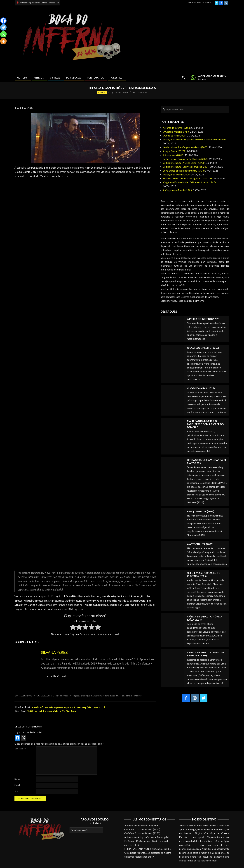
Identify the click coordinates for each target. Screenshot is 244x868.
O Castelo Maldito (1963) (176, 132)
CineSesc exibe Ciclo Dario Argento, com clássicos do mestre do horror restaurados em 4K (148, 853)
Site (16, 791)
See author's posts (56, 676)
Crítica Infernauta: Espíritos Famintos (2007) (186, 167)
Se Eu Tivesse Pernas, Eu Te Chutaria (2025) (186, 159)
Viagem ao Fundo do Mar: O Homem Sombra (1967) (189, 182)
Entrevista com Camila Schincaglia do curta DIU (187, 178)
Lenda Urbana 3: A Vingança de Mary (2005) (186, 147)
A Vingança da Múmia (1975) (178, 190)
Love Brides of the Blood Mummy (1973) (184, 171)
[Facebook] (3, 21)
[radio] (73, 628)
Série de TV (115, 696)
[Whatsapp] (3, 34)
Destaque (86, 696)
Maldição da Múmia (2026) (177, 175)
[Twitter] (3, 27)
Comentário (20, 749)
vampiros (137, 696)
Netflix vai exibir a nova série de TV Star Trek (51, 711)
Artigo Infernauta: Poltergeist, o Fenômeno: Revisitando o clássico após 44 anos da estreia (148, 841)
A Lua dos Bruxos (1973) (147, 829)
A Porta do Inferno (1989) (176, 128)
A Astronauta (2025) (174, 155)
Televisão (102, 92)
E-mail (17, 785)
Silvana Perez (54, 652)
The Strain (127, 696)
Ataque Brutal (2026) (174, 151)
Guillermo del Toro (100, 696)
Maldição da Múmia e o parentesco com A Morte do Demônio (194, 139)
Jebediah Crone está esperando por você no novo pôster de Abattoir (68, 707)
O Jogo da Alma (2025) (175, 136)
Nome (17, 779)
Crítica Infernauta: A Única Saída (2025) (183, 163)
